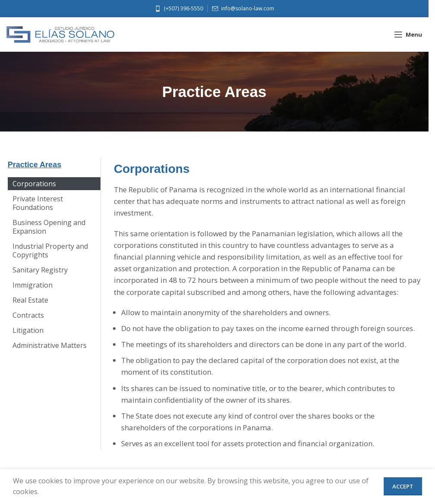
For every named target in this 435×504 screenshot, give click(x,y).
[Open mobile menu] (408, 34)
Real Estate (30, 300)
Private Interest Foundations (37, 203)
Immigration (32, 285)
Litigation (28, 330)
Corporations (34, 184)
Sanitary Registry (40, 270)
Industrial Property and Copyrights (50, 250)
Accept (403, 486)
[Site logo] (60, 34)
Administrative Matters (49, 345)
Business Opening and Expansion (49, 227)
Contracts (28, 315)
